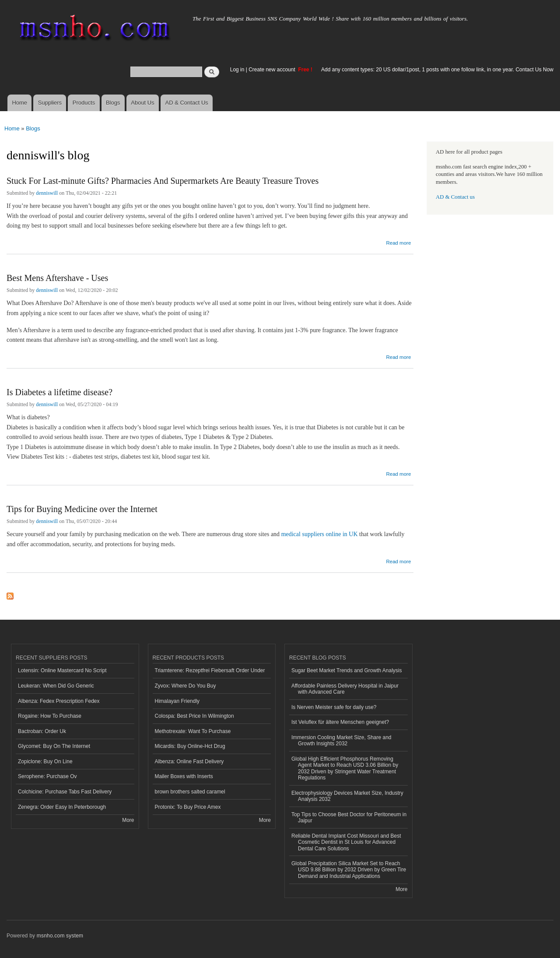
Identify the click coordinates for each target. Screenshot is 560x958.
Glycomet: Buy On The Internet (54, 746)
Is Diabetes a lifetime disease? (59, 392)
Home (19, 103)
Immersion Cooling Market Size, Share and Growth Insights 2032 (341, 740)
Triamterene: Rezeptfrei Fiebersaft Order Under (210, 670)
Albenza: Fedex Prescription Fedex (59, 701)
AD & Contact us (455, 197)
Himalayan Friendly (177, 701)
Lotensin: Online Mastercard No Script (62, 670)
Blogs (113, 103)
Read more (398, 242)
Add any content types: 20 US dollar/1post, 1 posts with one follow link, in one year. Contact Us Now (437, 70)
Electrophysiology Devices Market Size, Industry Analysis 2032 (347, 796)
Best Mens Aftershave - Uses (57, 278)
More (128, 820)
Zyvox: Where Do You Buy (185, 686)
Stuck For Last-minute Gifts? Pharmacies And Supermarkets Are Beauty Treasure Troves (163, 181)
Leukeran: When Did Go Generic (56, 686)
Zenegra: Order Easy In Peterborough (62, 807)
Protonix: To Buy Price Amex (188, 807)
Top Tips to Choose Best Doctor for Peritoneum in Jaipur (349, 818)
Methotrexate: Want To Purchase (193, 731)
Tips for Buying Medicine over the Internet (82, 509)
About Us (142, 103)
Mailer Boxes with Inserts (184, 776)
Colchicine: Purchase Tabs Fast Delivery (65, 792)
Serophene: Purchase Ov (47, 776)
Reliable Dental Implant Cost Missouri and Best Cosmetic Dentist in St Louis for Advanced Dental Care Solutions (346, 842)
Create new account (273, 70)
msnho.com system (60, 936)
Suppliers (50, 103)
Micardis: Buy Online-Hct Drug (190, 746)
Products (84, 103)
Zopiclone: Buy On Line (45, 761)
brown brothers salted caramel (190, 792)
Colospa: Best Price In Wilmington (194, 716)
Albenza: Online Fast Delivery (189, 761)
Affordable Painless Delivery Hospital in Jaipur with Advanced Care (345, 689)
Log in (237, 70)
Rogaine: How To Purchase (50, 716)
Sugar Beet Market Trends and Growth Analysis (346, 670)
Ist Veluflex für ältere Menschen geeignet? (340, 722)
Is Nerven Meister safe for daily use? (334, 707)
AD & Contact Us (187, 103)
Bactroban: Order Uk (42, 731)
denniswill (47, 193)
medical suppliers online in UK (320, 534)
